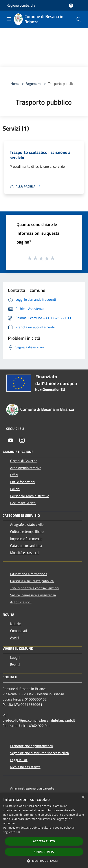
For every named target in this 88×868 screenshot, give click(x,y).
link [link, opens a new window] (18, 832)
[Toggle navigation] (9, 19)
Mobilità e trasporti (24, 553)
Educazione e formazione (29, 574)
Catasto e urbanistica (26, 546)
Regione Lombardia (21, 5)
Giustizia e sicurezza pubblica (32, 581)
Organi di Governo (24, 461)
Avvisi (15, 638)
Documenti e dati (23, 503)
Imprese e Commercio (26, 539)
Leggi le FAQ (19, 760)
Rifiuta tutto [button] (44, 852)
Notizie (15, 624)
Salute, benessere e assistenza (33, 595)
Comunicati (19, 631)
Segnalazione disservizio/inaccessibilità (39, 753)
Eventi (15, 664)
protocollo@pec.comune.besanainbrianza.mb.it (39, 720)
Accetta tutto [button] (44, 841)
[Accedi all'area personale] (71, 6)
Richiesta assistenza (25, 767)
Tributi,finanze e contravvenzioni (35, 588)
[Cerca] (79, 19)
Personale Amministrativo (30, 496)
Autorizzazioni (21, 602)
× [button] (83, 797)
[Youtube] (11, 440)
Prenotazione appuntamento (31, 746)
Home (15, 84)
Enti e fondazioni (23, 482)
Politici (15, 489)
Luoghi (15, 657)
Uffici (14, 475)
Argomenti (34, 84)
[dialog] (44, 830)
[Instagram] (22, 440)
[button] (44, 861)
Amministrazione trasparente (32, 788)
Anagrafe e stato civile (27, 524)
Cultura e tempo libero (27, 531)
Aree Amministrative (26, 468)
